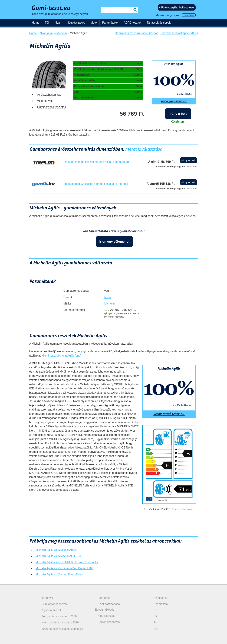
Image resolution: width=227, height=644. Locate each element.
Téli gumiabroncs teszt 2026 (59, 616)
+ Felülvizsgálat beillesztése (176, 7)
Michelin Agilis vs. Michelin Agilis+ (57, 550)
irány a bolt (178, 114)
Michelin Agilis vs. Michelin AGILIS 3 (58, 556)
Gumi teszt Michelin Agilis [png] (62, 356)
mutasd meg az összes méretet (85, 162)
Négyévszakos (76, 23)
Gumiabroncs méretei (55, 604)
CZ (155, 610)
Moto (94, 23)
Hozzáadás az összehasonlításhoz (137, 33)
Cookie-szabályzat (109, 622)
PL (155, 622)
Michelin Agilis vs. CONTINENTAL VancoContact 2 (67, 562)
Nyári (108, 297)
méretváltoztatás (183, 509)
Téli (47, 23)
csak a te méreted (118, 162)
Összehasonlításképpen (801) (179, 33)
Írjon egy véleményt (114, 241)
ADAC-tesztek (133, 23)
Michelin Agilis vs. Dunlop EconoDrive (59, 574)
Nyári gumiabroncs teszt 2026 (60, 622)
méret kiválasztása (144, 149)
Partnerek (104, 598)
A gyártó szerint (51, 610)
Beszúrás (189, 15)
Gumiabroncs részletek (52, 107)
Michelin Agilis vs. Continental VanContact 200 (65, 568)
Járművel (47, 598)
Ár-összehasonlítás (49, 95)
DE (156, 629)
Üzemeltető (161, 604)
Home (36, 23)
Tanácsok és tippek (159, 23)
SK (155, 616)
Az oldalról (160, 598)
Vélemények (45, 101)
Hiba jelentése (106, 616)
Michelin (109, 304)
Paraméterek (110, 23)
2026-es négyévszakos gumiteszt (62, 629)
